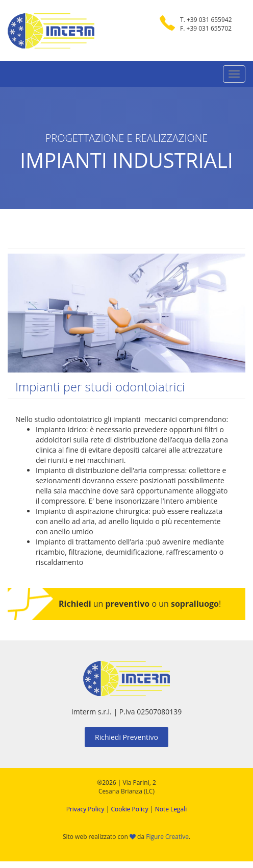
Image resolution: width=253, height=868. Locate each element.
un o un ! (140, 604)
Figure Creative (167, 837)
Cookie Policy (129, 809)
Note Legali (171, 809)
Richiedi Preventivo (127, 737)
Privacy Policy (85, 809)
